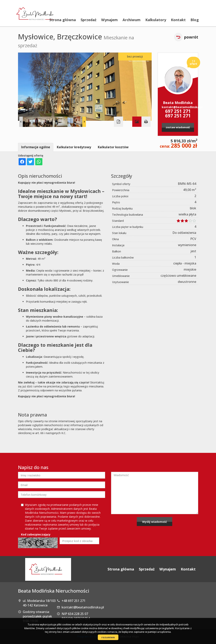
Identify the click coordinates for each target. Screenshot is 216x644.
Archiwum (132, 20)
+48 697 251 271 (74, 601)
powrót (191, 37)
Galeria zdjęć (137, 122)
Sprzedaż (88, 20)
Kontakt (178, 20)
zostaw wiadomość (178, 127)
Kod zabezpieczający (36, 534)
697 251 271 (178, 111)
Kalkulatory (156, 20)
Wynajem (109, 20)
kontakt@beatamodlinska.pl (178, 107)
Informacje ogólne (36, 147)
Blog (195, 20)
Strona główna (63, 20)
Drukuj (146, 122)
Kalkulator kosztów (113, 147)
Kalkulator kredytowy (74, 147)
